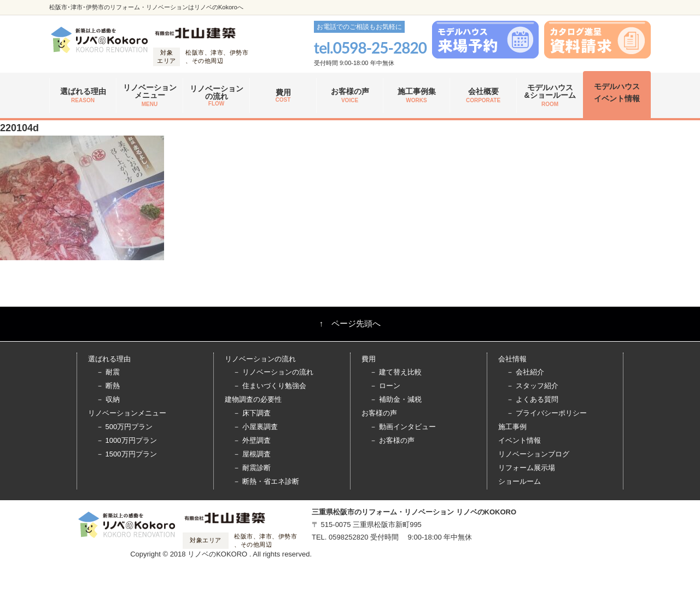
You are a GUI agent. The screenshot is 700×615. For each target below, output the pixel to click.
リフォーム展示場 (527, 468)
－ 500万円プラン (124, 427)
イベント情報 (520, 440)
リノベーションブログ (534, 454)
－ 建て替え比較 (396, 372)
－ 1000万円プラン (127, 440)
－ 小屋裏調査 (255, 427)
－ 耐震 (108, 372)
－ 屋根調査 (252, 454)
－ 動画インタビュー (403, 427)
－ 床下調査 (252, 413)
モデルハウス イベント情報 (617, 92)
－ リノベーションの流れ (273, 372)
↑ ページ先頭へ (350, 323)
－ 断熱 (108, 386)
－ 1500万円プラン (127, 454)
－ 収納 (108, 399)
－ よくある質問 (532, 399)
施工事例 (512, 427)
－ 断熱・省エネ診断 (266, 481)
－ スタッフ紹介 (532, 386)
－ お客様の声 (392, 440)
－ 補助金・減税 (396, 399)
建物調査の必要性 (253, 399)
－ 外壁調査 (252, 440)
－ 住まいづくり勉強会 (270, 386)
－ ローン (385, 386)
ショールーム (520, 481)
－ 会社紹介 (525, 372)
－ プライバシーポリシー (547, 413)
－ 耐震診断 (252, 468)
